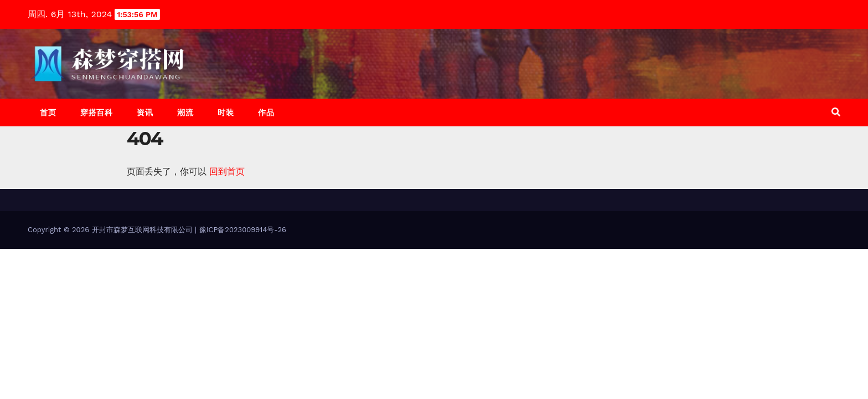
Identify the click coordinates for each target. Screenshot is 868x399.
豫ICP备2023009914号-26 (243, 230)
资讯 (145, 112)
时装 (226, 112)
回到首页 (227, 172)
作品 (266, 112)
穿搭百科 (96, 112)
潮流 (185, 112)
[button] (836, 112)
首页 (48, 112)
